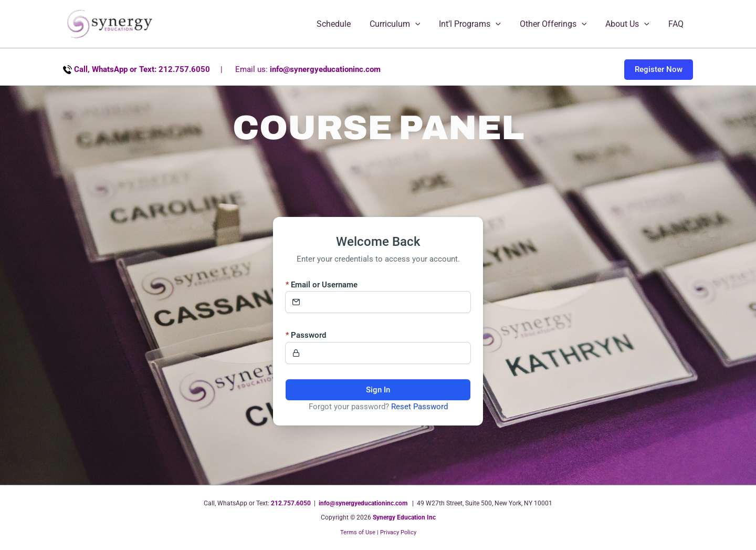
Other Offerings (559, 24)
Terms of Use (358, 532)
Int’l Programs (477, 24)
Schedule (345, 24)
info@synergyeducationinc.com (325, 69)
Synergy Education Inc (404, 517)
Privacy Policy (398, 532)
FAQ (677, 24)
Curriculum (405, 24)
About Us (631, 24)
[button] (425, 24)
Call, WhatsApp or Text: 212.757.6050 (142, 69)
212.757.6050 (291, 503)
